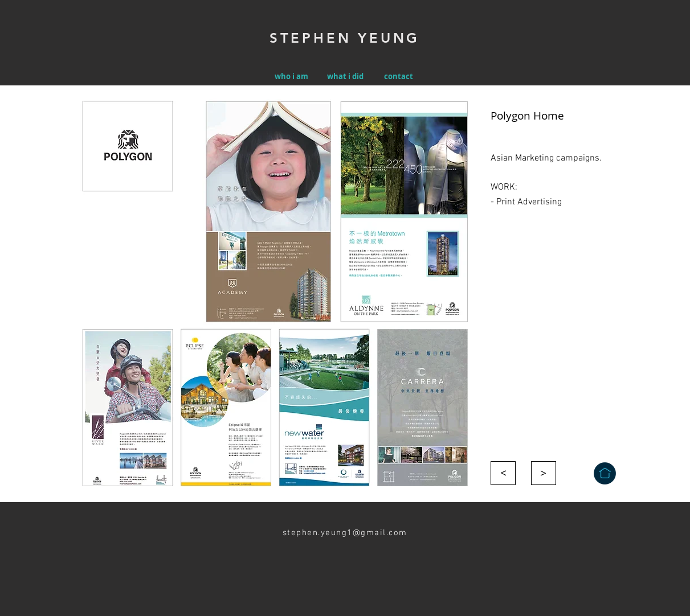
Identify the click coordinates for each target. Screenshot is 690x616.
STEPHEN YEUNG (345, 38)
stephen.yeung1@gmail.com (345, 533)
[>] (503, 473)
